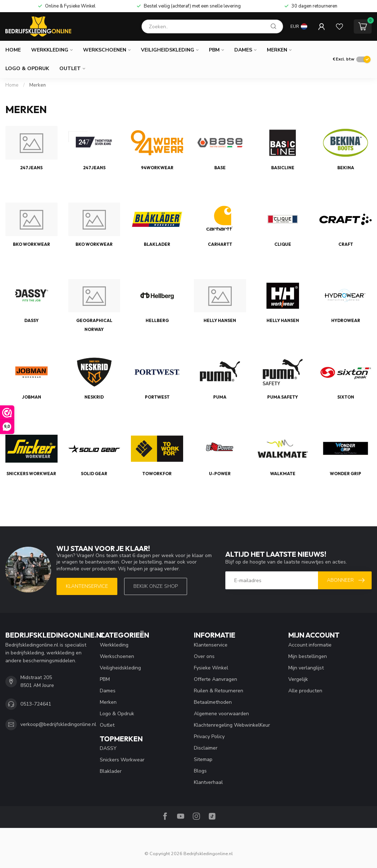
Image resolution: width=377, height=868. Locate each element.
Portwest (157, 397)
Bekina (346, 168)
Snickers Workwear (31, 474)
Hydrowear (346, 320)
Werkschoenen (105, 50)
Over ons (204, 656)
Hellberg (157, 320)
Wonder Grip (346, 474)
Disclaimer (206, 748)
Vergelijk (298, 679)
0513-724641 (36, 704)
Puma (220, 397)
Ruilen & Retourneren (219, 691)
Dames (243, 50)
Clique (283, 244)
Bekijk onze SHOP (156, 586)
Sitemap (203, 759)
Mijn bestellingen (308, 656)
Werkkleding (50, 50)
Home (13, 50)
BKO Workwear (31, 244)
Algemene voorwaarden (221, 714)
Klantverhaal (208, 782)
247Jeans (31, 168)
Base (220, 168)
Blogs (200, 771)
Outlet (70, 69)
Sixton (346, 397)
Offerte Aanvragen (216, 679)
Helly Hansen (220, 320)
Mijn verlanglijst (306, 668)
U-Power (220, 474)
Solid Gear (94, 474)
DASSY (31, 320)
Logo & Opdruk (27, 69)
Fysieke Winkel (211, 668)
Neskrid (94, 397)
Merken (277, 50)
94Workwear (157, 168)
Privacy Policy (209, 737)
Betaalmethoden (213, 702)
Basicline (283, 168)
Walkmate (283, 474)
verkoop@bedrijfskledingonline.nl (58, 724)
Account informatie (310, 645)
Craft (346, 244)
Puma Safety (283, 397)
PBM (214, 50)
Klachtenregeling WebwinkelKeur (232, 725)
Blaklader (157, 244)
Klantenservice (87, 586)
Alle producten (305, 691)
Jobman (31, 397)
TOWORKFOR (157, 474)
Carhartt (220, 244)
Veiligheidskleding (168, 50)
